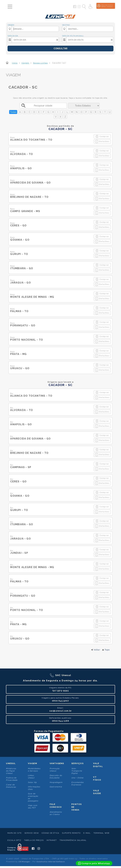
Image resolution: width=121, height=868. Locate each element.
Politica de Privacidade (12, 779)
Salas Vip (32, 782)
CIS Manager (24, 862)
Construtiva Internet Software (50, 862)
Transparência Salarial (73, 840)
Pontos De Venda (76, 807)
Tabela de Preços (34, 840)
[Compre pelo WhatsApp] (94, 863)
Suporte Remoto (71, 833)
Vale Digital (98, 765)
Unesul (11, 763)
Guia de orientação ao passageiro (33, 797)
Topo (107, 650)
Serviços (77, 763)
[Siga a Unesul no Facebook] (75, 8)
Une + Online (77, 778)
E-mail (87, 833)
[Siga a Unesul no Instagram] (79, 8)
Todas (13, 112)
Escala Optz (14, 840)
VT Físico (97, 778)
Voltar (97, 650)
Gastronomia (56, 787)
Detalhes (102, 142)
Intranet (52, 840)
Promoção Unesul (55, 770)
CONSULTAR (60, 49)
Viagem (32, 763)
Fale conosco (56, 806)
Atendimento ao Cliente (56, 813)
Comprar (102, 136)
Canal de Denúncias (11, 786)
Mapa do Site (14, 833)
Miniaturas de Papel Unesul (11, 771)
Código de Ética (50, 833)
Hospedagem (56, 782)
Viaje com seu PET (33, 807)
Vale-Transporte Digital (77, 771)
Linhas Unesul (31, 777)
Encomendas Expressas (78, 784)
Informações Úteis (34, 788)
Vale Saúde (97, 792)
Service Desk (32, 833)
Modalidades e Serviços (34, 770)
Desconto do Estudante (56, 777)
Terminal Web (101, 833)
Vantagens (57, 763)
